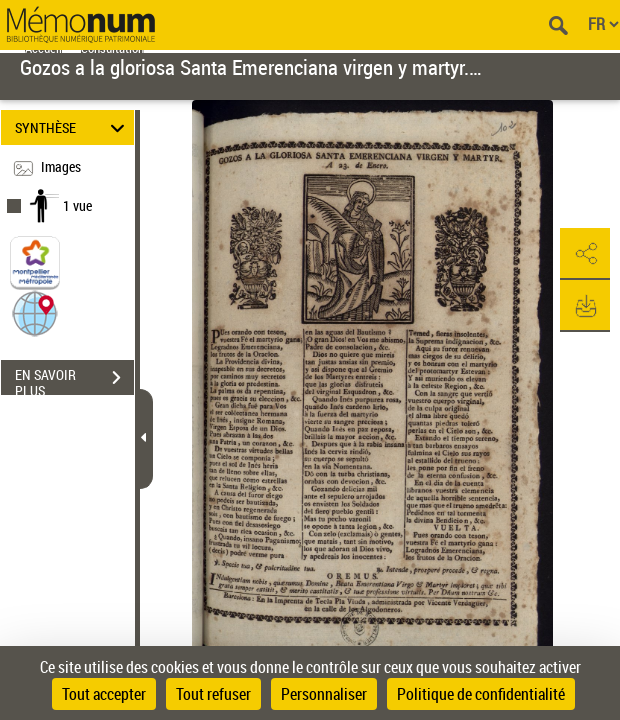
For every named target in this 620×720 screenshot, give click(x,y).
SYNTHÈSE (73, 127)
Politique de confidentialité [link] (481, 694)
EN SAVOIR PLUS (74, 380)
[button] (35, 312)
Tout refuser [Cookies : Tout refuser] (213, 694)
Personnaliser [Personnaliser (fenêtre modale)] (324, 694)
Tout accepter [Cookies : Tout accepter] (104, 694)
